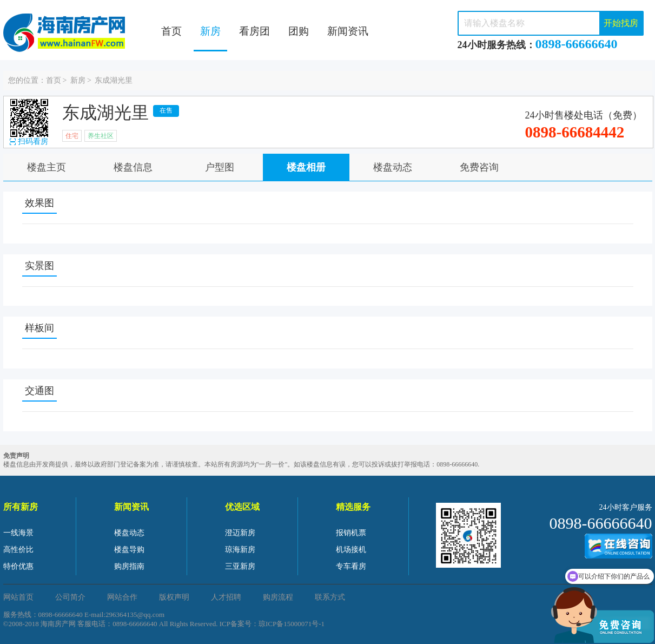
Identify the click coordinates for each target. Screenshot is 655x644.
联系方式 (330, 597)
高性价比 (18, 550)
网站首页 (18, 597)
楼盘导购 (129, 550)
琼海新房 (240, 550)
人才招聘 (226, 597)
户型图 (220, 167)
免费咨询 (479, 167)
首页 (171, 31)
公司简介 (70, 597)
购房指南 (129, 566)
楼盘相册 (306, 167)
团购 (299, 31)
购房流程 (278, 597)
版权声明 (174, 597)
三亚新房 (240, 566)
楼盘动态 (393, 167)
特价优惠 (18, 566)
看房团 (254, 31)
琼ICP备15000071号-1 (292, 624)
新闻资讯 (348, 31)
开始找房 (621, 23)
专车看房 (351, 566)
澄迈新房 (240, 533)
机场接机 (351, 550)
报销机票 (351, 533)
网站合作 (122, 597)
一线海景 (18, 533)
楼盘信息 (133, 167)
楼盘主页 (47, 167)
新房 (210, 31)
